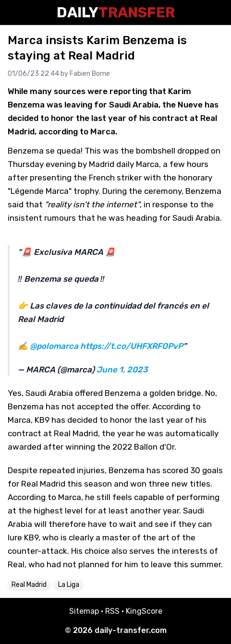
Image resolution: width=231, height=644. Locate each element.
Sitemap (84, 611)
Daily (116, 12)
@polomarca (54, 346)
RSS (112, 611)
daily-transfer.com (131, 630)
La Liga (69, 585)
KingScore (144, 611)
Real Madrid (29, 585)
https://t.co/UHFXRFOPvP (132, 346)
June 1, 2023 (122, 370)
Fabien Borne (90, 74)
